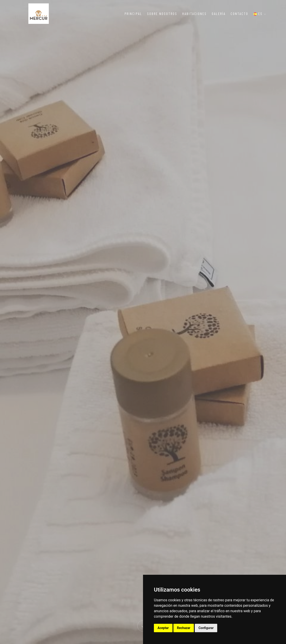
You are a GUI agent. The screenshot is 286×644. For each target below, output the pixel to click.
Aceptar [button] (163, 628)
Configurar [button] (206, 628)
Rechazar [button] (184, 628)
